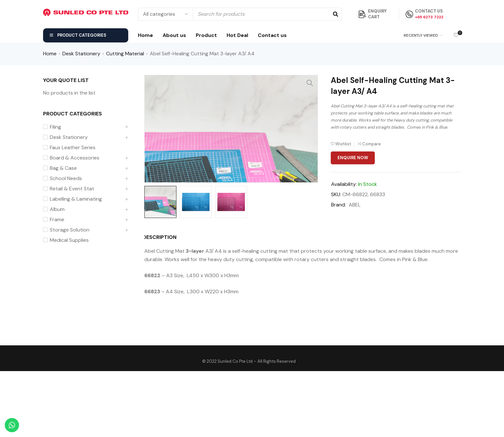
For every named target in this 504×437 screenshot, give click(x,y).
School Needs (66, 178)
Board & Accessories (75, 158)
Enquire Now (353, 158)
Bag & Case (63, 168)
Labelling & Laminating (76, 199)
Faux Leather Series (73, 148)
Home (50, 54)
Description (161, 303)
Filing (55, 127)
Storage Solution (70, 230)
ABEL (355, 205)
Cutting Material (125, 54)
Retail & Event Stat (72, 189)
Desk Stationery (81, 54)
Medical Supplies (69, 240)
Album (57, 209)
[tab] (158, 303)
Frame (57, 220)
